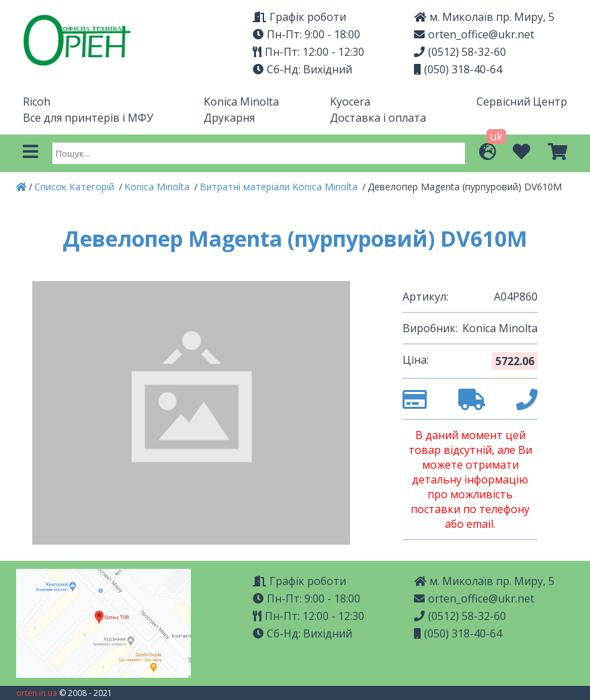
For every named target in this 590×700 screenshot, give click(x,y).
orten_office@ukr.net (474, 34)
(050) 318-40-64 (458, 69)
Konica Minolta (241, 102)
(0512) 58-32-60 (460, 52)
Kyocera (350, 102)
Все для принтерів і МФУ (88, 118)
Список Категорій (76, 187)
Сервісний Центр (522, 102)
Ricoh (37, 102)
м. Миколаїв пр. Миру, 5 (484, 17)
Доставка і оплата (378, 118)
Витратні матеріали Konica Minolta (280, 187)
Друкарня (229, 118)
